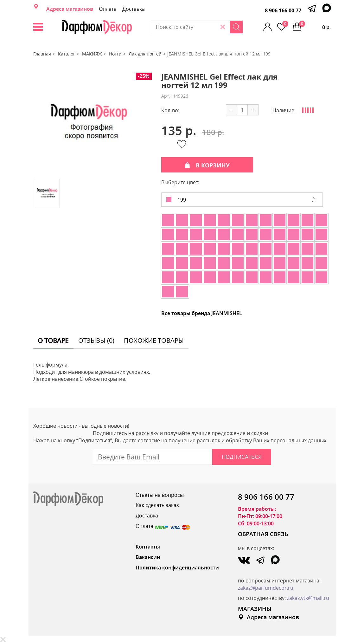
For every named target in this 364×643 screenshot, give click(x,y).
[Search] (236, 27)
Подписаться (242, 457)
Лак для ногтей (145, 54)
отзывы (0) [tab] (96, 340)
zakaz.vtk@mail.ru (308, 598)
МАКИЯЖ (92, 54)
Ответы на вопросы (160, 495)
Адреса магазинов (70, 9)
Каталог (67, 54)
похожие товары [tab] (154, 340)
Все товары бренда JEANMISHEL (202, 313)
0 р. (315, 26)
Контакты (148, 547)
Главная (42, 54)
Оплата (108, 9)
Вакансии (148, 557)
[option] (89, 123)
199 (176, 200)
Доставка (134, 9)
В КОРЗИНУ (207, 165)
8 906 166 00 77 (283, 10)
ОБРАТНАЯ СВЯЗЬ (263, 534)
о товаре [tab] (53, 340)
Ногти (115, 54)
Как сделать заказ (157, 505)
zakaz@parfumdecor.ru (266, 588)
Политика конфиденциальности (177, 568)
